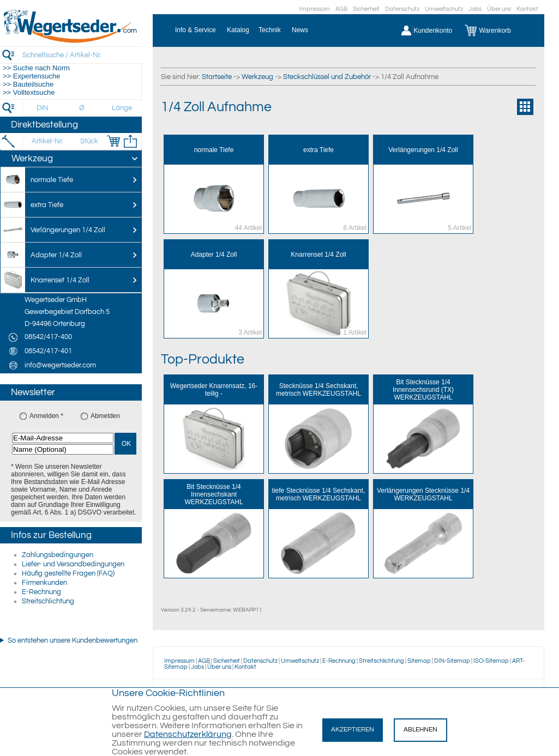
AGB (341, 9)
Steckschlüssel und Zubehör (327, 77)
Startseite (217, 77)
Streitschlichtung (48, 601)
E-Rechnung (41, 592)
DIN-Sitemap (452, 661)
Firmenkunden (44, 583)
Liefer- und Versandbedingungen (73, 564)
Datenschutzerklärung (188, 734)
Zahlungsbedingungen (58, 555)
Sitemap (419, 661)
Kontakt (527, 9)
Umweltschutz (444, 9)
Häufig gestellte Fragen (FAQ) (68, 573)
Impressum (315, 9)
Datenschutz (402, 9)
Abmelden (105, 416)
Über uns (499, 9)
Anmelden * (46, 416)
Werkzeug (257, 77)
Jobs (475, 9)
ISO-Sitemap (491, 661)
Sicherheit (366, 9)
